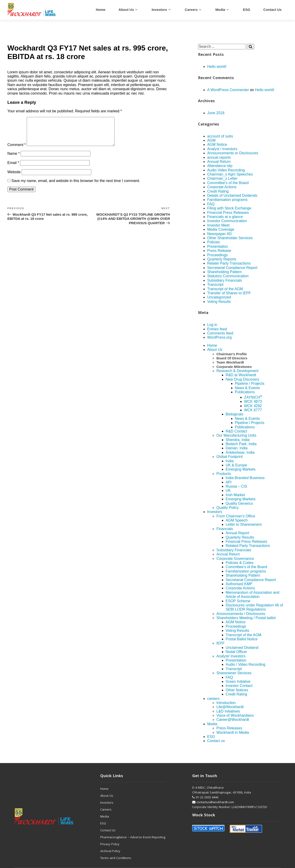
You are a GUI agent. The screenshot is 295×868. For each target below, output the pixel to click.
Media (220, 10)
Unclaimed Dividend (242, 648)
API (229, 482)
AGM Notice (217, 145)
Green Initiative (238, 682)
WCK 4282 (253, 406)
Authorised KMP (239, 584)
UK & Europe (236, 465)
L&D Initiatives (228, 711)
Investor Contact (239, 686)
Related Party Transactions (248, 546)
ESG (247, 10)
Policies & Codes (240, 563)
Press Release (219, 251)
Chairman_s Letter (222, 178)
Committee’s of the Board (246, 567)
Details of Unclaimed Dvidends (232, 195)
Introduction (226, 703)
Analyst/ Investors (231, 656)
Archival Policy (110, 851)
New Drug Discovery (242, 379)
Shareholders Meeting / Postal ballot (246, 618)
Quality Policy (228, 508)
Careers (106, 810)
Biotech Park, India (241, 444)
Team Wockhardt (230, 362)
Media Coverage (221, 229)
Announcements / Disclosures (241, 614)
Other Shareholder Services (230, 238)
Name (13, 159)
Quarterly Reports (222, 259)
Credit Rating (218, 191)
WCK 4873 (253, 401)
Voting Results (219, 302)
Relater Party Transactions (229, 263)
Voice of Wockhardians (235, 715)
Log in (212, 325)
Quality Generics (239, 503)
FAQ (211, 204)
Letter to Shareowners (244, 524)
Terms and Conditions (116, 858)
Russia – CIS (236, 486)
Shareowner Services (234, 673)
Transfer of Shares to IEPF (229, 293)
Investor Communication (227, 221)
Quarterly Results (240, 537)
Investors (159, 10)
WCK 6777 (253, 410)
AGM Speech (237, 520)
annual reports (219, 157)
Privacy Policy (110, 844)
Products (224, 474)
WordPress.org (219, 337)
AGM (211, 140)
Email (13, 168)
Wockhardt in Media (233, 732)
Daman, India (237, 448)
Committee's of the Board (228, 183)
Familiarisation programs (227, 200)
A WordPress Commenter (228, 90)
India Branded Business (245, 478)
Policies (214, 242)
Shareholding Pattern (224, 272)
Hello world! (217, 67)
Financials (225, 529)
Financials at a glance (225, 217)
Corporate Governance (235, 559)
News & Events (247, 388)
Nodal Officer (236, 652)
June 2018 (216, 113)
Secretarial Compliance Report (232, 268)
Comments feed (220, 333)
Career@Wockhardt (233, 720)
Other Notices (237, 690)
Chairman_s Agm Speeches (230, 174)
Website (14, 177)
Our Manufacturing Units (236, 435)
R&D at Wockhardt (241, 375)
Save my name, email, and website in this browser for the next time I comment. (76, 186)
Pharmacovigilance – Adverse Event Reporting (133, 838)
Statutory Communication (228, 276)
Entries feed (217, 329)
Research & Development (237, 371)
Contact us (273, 10)
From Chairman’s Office (236, 516)
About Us (126, 10)
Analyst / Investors (222, 149)
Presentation (218, 246)
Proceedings (217, 255)
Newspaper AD (220, 234)
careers (191, 10)
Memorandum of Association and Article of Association (252, 595)
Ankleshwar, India (240, 452)
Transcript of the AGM (225, 289)
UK (228, 491)
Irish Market (235, 495)
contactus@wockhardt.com (213, 802)
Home (101, 10)
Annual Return (219, 162)
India (230, 461)
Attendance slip (220, 166)
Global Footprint (230, 457)
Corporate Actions (222, 187)
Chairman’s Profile (232, 354)
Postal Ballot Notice (242, 639)
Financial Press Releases (228, 213)
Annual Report (237, 533)
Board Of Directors (232, 358)
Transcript (215, 285)
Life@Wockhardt (230, 707)
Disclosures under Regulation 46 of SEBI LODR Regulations (254, 607)
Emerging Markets (241, 469)
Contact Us (108, 831)
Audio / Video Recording (245, 664)
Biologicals (234, 414)
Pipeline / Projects (250, 383)
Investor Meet (218, 225)
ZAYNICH (253, 397)
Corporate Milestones (234, 367)
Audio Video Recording (226, 170)
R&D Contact (236, 431)
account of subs (220, 136)
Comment (17, 150)
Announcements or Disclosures (233, 153)
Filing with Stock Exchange (229, 208)
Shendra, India (238, 440)
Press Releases (229, 728)
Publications (245, 392)
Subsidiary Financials (225, 280)
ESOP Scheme (238, 601)
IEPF (221, 643)
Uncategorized (219, 297)
